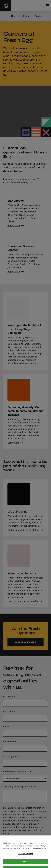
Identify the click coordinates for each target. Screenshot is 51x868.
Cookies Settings (25, 859)
